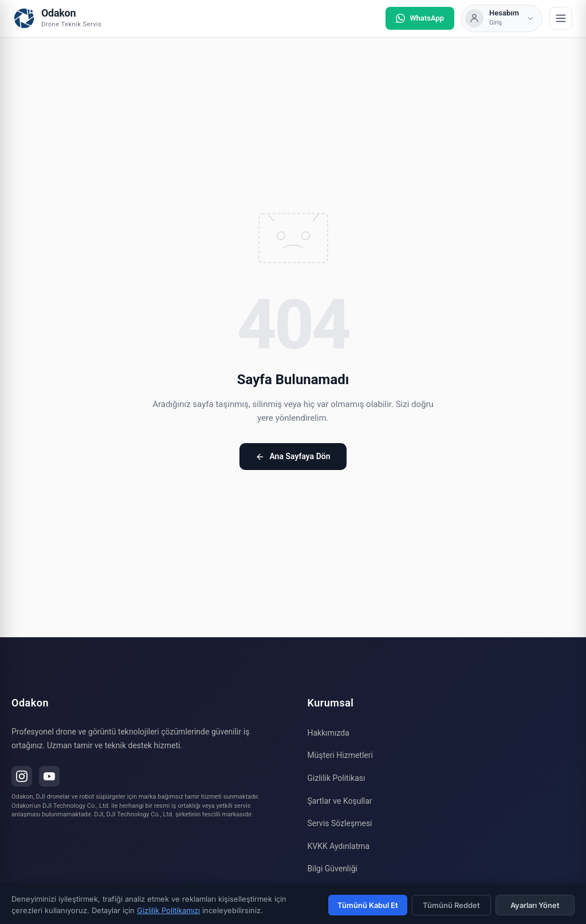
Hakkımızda (329, 733)
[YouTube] (49, 776)
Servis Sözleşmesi (340, 823)
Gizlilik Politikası (337, 778)
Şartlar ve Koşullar (340, 801)
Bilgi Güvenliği (333, 868)
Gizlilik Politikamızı (168, 910)
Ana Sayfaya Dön (293, 456)
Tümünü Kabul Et (368, 905)
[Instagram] (22, 776)
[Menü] (561, 18)
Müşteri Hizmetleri (340, 755)
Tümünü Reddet (451, 905)
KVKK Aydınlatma (339, 846)
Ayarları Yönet (535, 905)
